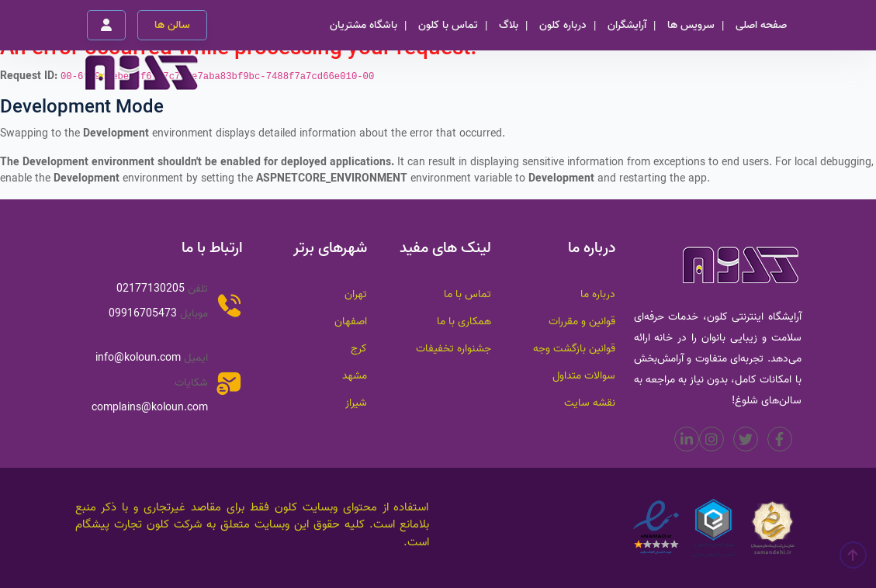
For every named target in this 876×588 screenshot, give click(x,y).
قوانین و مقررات (582, 322)
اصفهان (351, 322)
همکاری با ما (464, 322)
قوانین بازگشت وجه (574, 349)
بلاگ (509, 25)
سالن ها (172, 25)
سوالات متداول (584, 376)
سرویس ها (691, 25)
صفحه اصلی (761, 25)
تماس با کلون (448, 25)
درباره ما (598, 294)
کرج (359, 349)
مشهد (355, 376)
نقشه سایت (590, 403)
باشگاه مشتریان (364, 25)
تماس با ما (467, 294)
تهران (356, 294)
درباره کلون (563, 25)
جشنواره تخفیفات (454, 349)
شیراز (356, 403)
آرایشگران (627, 25)
